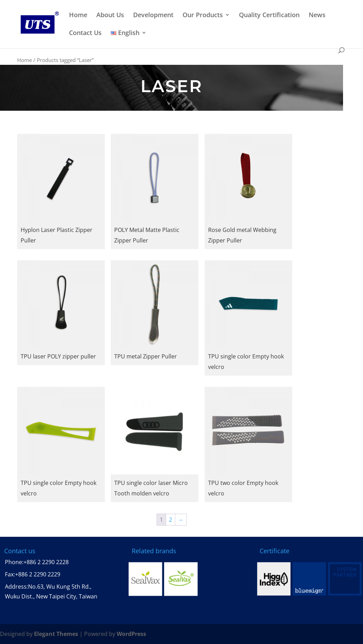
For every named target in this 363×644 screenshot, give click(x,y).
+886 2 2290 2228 (46, 562)
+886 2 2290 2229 (38, 574)
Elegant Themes (56, 634)
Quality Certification (269, 15)
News (317, 15)
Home (78, 15)
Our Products (203, 15)
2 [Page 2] (170, 520)
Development (153, 15)
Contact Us (85, 33)
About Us (110, 15)
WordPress (131, 634)
